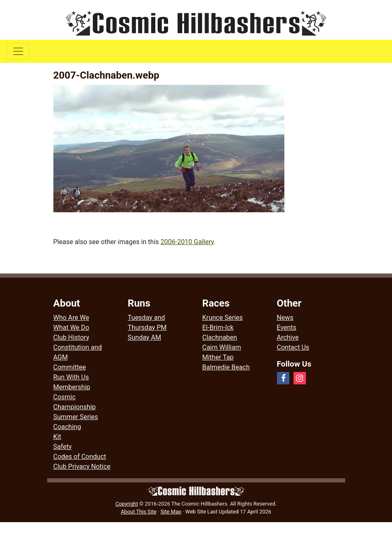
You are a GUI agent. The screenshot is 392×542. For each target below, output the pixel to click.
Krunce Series (223, 318)
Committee (70, 367)
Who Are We (71, 318)
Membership (72, 387)
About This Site (139, 512)
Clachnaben (220, 337)
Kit (57, 437)
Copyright (127, 504)
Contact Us (293, 347)
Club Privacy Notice (82, 466)
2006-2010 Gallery (187, 242)
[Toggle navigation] (18, 51)
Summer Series (76, 417)
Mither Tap (218, 357)
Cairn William (222, 347)
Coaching (67, 427)
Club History (71, 337)
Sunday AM (145, 337)
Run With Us (71, 377)
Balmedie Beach (226, 367)
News (285, 318)
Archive (288, 337)
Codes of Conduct (80, 457)
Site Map (171, 512)
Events (287, 327)
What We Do (71, 327)
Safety (63, 447)
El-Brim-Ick (218, 327)
